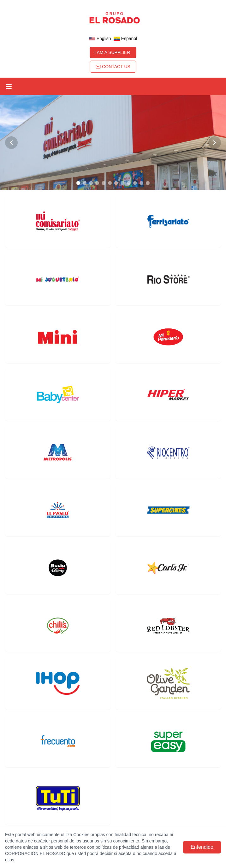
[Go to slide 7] (116, 183)
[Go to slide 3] (91, 183)
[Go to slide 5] (104, 183)
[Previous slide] (11, 143)
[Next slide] (215, 143)
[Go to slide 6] (110, 183)
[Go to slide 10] (135, 183)
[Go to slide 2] (85, 183)
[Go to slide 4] (97, 183)
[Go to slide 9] (129, 183)
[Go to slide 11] (141, 183)
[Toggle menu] (9, 86)
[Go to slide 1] (78, 183)
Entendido (202, 847)
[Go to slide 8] (122, 183)
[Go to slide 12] (148, 183)
